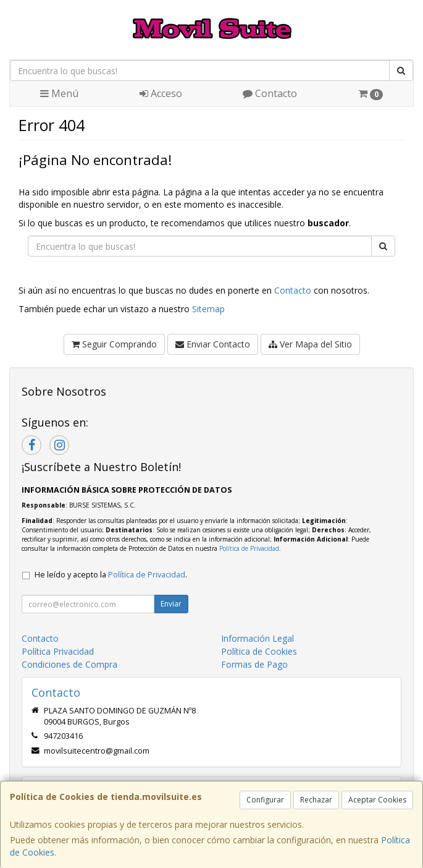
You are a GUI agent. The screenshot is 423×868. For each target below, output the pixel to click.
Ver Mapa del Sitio (310, 344)
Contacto (270, 93)
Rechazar (316, 800)
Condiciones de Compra (69, 664)
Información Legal (258, 638)
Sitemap (208, 309)
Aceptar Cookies (377, 800)
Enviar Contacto (213, 344)
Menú (59, 93)
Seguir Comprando (114, 344)
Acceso (161, 93)
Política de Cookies (259, 651)
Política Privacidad (58, 651)
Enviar (171, 604)
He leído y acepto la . (111, 575)
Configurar (265, 800)
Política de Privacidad (249, 548)
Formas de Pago (254, 664)
